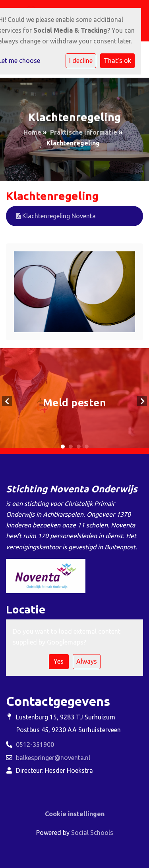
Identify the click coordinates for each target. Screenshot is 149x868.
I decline (81, 61)
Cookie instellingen (75, 814)
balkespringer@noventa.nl (53, 758)
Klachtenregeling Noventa (56, 216)
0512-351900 (35, 745)
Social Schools (92, 833)
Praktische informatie (84, 132)
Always (87, 661)
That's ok (117, 61)
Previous (7, 401)
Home (32, 132)
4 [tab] (87, 447)
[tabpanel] (74, 401)
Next (142, 401)
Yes (59, 661)
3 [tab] (79, 447)
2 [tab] (71, 447)
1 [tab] (63, 447)
